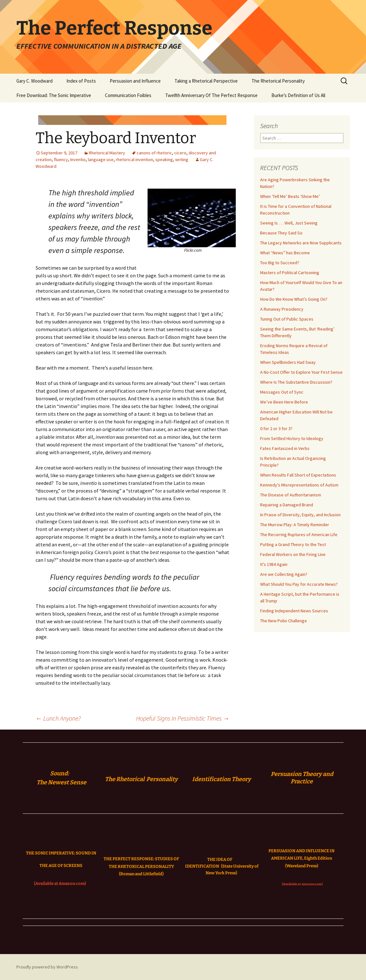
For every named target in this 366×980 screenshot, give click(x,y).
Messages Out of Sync (282, 392)
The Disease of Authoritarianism (291, 495)
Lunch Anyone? (58, 718)
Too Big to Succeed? (280, 263)
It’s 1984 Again (274, 564)
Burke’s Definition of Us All (298, 95)
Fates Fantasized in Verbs (285, 448)
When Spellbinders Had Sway (288, 362)
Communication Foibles (128, 95)
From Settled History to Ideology (292, 438)
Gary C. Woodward (34, 81)
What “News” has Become (285, 253)
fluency (61, 159)
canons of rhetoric (154, 153)
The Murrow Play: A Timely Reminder (295, 525)
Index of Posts (81, 81)
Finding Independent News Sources (294, 611)
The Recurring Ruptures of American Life (299, 535)
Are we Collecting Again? (284, 574)
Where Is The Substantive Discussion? (296, 382)
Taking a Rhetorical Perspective (206, 81)
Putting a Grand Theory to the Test (293, 544)
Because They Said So (281, 233)
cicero (180, 153)
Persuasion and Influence (135, 81)
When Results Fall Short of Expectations (298, 475)
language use (101, 159)
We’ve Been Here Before (284, 402)
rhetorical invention (134, 159)
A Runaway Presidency (282, 309)
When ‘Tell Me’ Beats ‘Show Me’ (290, 196)
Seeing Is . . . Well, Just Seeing (289, 223)
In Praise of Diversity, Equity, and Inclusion (300, 515)
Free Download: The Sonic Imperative (54, 95)
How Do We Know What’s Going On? (294, 299)
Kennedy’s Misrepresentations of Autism (299, 485)
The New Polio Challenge (284, 621)
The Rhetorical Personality (278, 81)
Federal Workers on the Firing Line (293, 554)
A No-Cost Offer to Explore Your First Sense (301, 372)
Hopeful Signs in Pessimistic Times (183, 718)
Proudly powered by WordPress (47, 967)
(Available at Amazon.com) (60, 883)
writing (182, 159)
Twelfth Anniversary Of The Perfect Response (211, 95)
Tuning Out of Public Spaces (287, 319)
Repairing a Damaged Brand (287, 505)
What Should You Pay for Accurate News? (299, 584)
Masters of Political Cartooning (290, 273)
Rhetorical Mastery (107, 153)
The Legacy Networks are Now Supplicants (301, 243)
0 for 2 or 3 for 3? (276, 429)
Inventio (78, 159)
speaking (164, 159)
